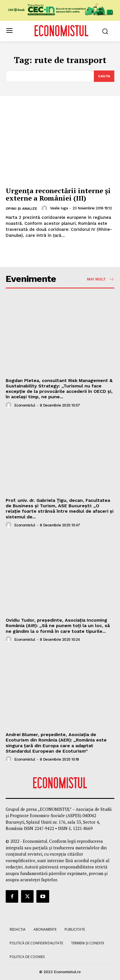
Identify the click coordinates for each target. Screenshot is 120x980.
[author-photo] (45, 208)
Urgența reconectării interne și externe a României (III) (58, 194)
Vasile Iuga (59, 208)
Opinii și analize (21, 209)
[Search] (104, 76)
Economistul (25, 405)
